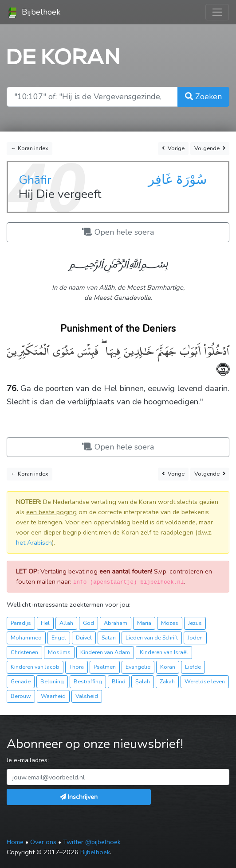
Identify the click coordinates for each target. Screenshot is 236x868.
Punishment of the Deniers (118, 329)
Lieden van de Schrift (152, 637)
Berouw (21, 696)
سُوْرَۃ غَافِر (177, 179)
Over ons (43, 842)
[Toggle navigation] (217, 12)
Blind (119, 681)
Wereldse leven (205, 681)
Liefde (193, 667)
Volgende (210, 148)
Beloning (52, 681)
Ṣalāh (143, 681)
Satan (109, 637)
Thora (77, 667)
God (88, 623)
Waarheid (53, 696)
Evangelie (138, 667)
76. (12, 388)
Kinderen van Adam (105, 652)
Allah (66, 623)
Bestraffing (88, 681)
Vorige (173, 148)
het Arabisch (34, 542)
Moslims (59, 652)
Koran (168, 667)
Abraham (116, 623)
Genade (21, 681)
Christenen (24, 652)
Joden (195, 637)
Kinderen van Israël (164, 652)
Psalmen (105, 667)
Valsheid (87, 696)
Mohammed (26, 637)
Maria (144, 623)
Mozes (170, 623)
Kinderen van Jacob (35, 667)
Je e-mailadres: (28, 760)
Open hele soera (118, 232)
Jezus (195, 623)
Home (15, 842)
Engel (59, 637)
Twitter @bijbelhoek (92, 842)
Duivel (84, 637)
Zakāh (167, 681)
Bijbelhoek (34, 12)
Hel (45, 623)
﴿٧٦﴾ (223, 368)
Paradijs (21, 623)
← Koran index (29, 148)
